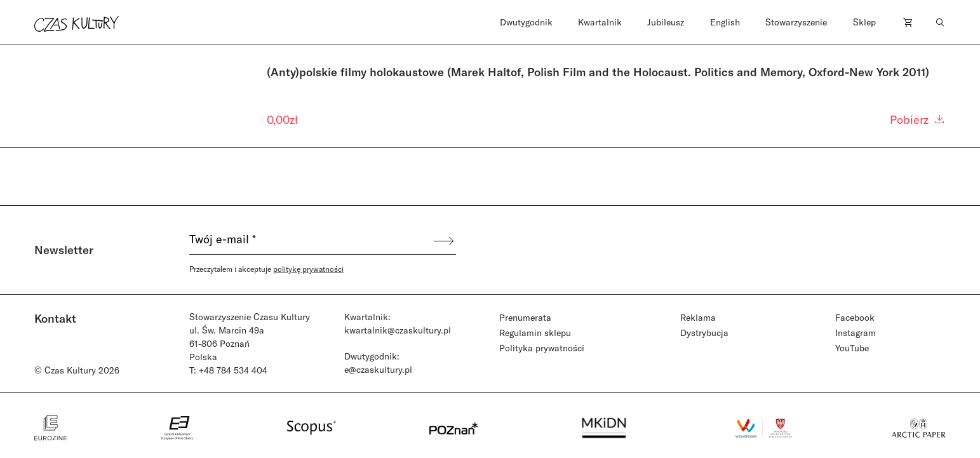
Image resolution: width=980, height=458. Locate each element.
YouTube (852, 348)
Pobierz (918, 119)
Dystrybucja (704, 333)
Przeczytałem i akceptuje (266, 269)
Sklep (864, 22)
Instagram (856, 333)
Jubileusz (666, 22)
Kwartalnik (600, 22)
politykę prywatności (308, 269)
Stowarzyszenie (796, 22)
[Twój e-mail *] (311, 241)
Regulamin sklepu (535, 333)
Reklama (698, 317)
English (725, 22)
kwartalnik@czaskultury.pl (398, 330)
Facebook (855, 317)
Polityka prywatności (542, 348)
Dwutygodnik (526, 22)
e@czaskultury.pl (378, 369)
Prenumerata (525, 317)
